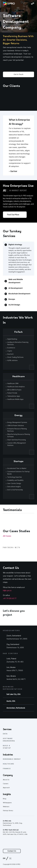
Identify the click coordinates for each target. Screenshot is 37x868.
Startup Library (8, 811)
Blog (5, 799)
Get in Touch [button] (18, 74)
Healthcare (9, 764)
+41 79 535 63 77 (10, 599)
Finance (7, 769)
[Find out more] (15, 215)
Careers (6, 784)
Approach (6, 788)
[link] (9, 4)
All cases (7, 536)
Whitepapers (7, 803)
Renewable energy (12, 759)
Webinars (6, 807)
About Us (6, 780)
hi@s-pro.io (7, 591)
